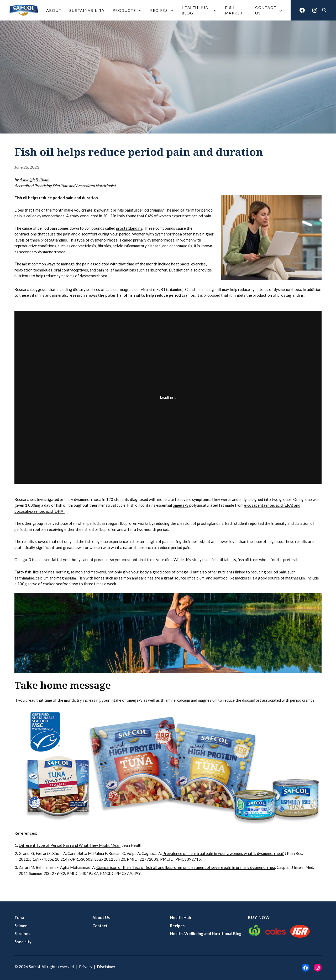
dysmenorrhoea (51, 216)
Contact (100, 926)
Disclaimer (106, 967)
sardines (47, 572)
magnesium (66, 578)
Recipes (177, 926)
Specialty (23, 942)
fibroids (104, 246)
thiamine (27, 578)
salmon (77, 572)
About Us (101, 917)
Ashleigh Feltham (35, 179)
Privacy (86, 967)
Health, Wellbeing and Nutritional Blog (206, 933)
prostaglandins (129, 228)
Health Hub (181, 917)
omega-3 (181, 505)
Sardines (22, 933)
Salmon (21, 926)
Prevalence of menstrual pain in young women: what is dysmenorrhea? (223, 853)
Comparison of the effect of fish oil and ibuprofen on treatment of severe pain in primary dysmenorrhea (186, 867)
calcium (42, 578)
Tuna (19, 917)
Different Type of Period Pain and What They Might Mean (70, 845)
